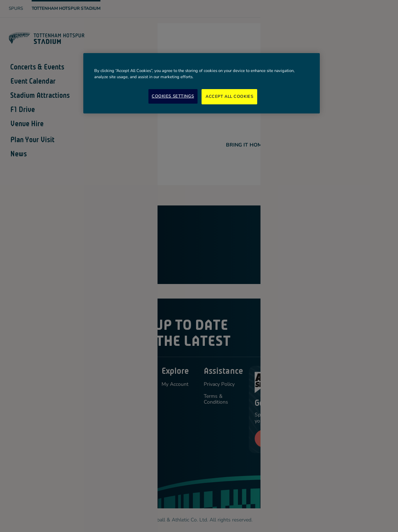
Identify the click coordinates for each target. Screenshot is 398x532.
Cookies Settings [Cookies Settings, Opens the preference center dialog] (173, 96)
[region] (202, 83)
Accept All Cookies (229, 96)
